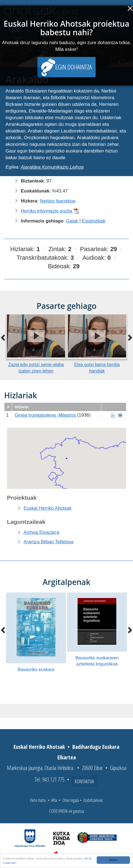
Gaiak (72, 221)
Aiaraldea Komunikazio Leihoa (52, 167)
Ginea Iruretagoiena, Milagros (46, 415)
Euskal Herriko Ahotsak (48, 508)
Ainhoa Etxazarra (41, 532)
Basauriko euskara (36, 670)
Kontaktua (84, 781)
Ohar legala (71, 800)
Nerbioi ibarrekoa (58, 201)
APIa (54, 800)
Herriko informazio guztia (50, 211)
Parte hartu (38, 800)
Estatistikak (94, 221)
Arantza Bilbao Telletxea (48, 542)
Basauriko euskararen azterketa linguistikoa (97, 661)
